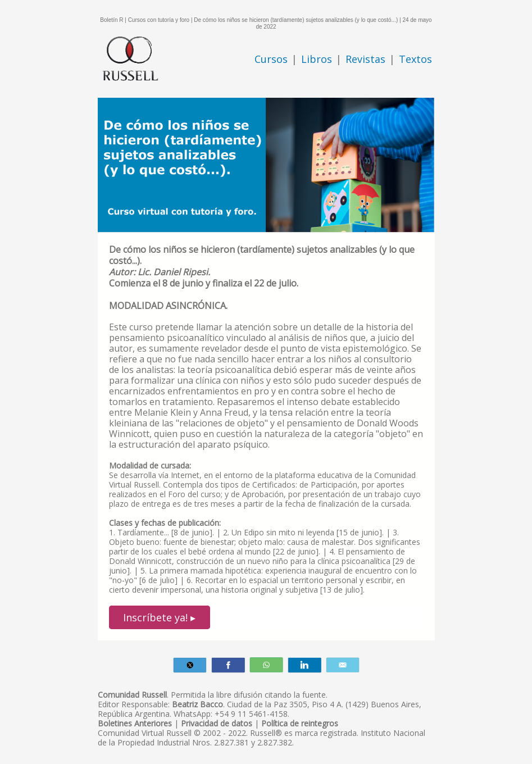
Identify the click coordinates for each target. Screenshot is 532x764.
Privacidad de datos (217, 723)
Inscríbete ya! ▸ (159, 617)
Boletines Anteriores (135, 723)
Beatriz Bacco (197, 704)
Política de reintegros (300, 723)
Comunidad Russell (132, 695)
